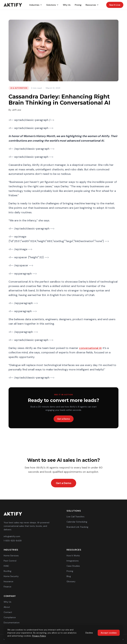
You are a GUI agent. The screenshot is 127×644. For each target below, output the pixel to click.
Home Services (11, 556)
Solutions (53, 5)
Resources (92, 5)
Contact (8, 612)
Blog (69, 576)
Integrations (73, 561)
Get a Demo (64, 419)
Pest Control (10, 561)
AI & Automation (19, 88)
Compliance (10, 617)
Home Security (11, 576)
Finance (7, 587)
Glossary (71, 581)
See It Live (115, 5)
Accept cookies (109, 633)
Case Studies (73, 566)
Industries (36, 5)
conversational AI (90, 348)
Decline (89, 633)
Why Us (67, 5)
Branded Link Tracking (77, 527)
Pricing (78, 5)
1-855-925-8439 (13, 541)
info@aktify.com (12, 536)
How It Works (73, 556)
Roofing (7, 571)
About (7, 607)
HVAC (6, 566)
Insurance (8, 581)
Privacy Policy (39, 636)
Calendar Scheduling (77, 522)
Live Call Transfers (75, 517)
